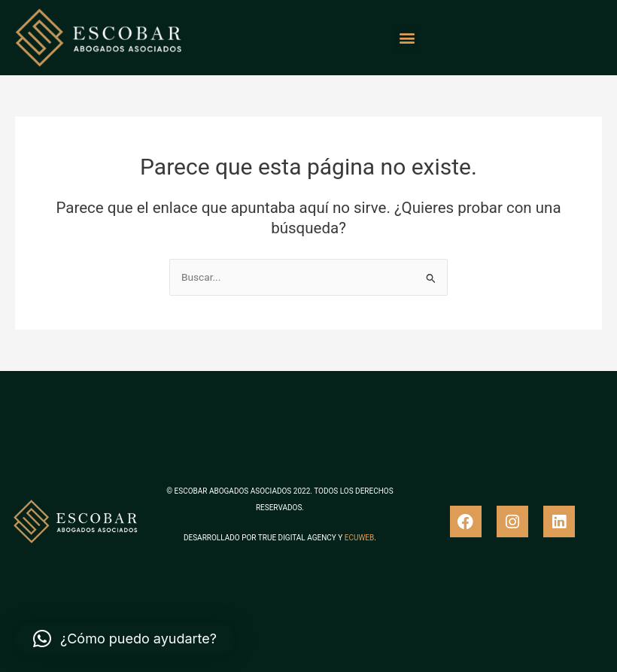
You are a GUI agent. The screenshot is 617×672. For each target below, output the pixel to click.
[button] (407, 38)
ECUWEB (359, 538)
